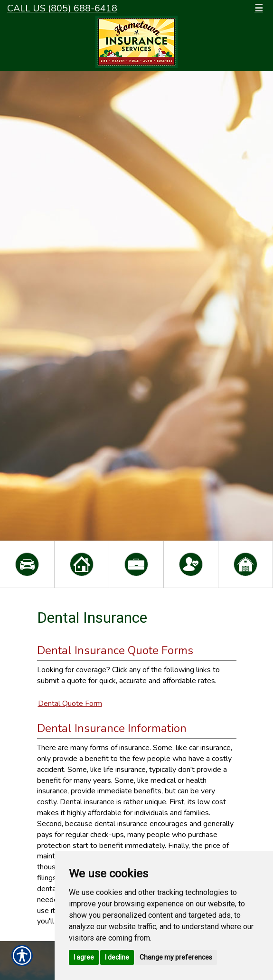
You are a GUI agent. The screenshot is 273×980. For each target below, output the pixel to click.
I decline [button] (117, 957)
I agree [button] (84, 957)
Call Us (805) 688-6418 (62, 8)
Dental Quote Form (70, 704)
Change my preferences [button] (176, 957)
